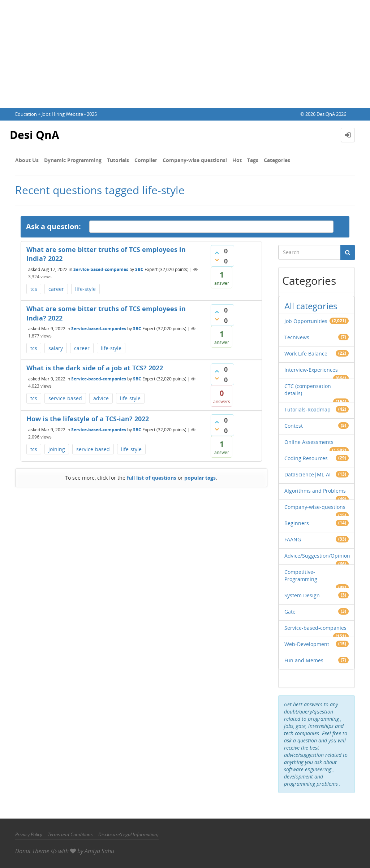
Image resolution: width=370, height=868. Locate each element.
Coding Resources (306, 458)
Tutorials (118, 160)
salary (56, 348)
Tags (253, 160)
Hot (237, 160)
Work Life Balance (306, 354)
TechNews (297, 337)
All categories (311, 306)
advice (101, 398)
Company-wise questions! (195, 160)
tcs (34, 289)
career (56, 289)
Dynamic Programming (73, 160)
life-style (85, 289)
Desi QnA (35, 135)
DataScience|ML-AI (307, 474)
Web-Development (307, 644)
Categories (277, 160)
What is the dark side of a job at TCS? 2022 (95, 368)
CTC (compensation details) (308, 390)
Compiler (146, 160)
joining (57, 449)
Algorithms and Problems (315, 491)
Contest (294, 426)
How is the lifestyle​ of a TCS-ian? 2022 (88, 419)
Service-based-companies (101, 269)
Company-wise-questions (315, 507)
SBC (139, 269)
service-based (65, 398)
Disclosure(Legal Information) (128, 834)
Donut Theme (32, 851)
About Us (27, 160)
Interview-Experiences (311, 370)
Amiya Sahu (99, 851)
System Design (302, 595)
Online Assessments (309, 442)
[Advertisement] (185, 54)
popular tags (200, 478)
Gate (290, 612)
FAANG (293, 539)
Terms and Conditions (70, 834)
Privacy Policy (29, 834)
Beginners (297, 523)
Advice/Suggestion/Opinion (317, 556)
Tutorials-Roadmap (307, 409)
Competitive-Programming (301, 575)
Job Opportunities (306, 321)
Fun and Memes (304, 660)
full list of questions (152, 478)
